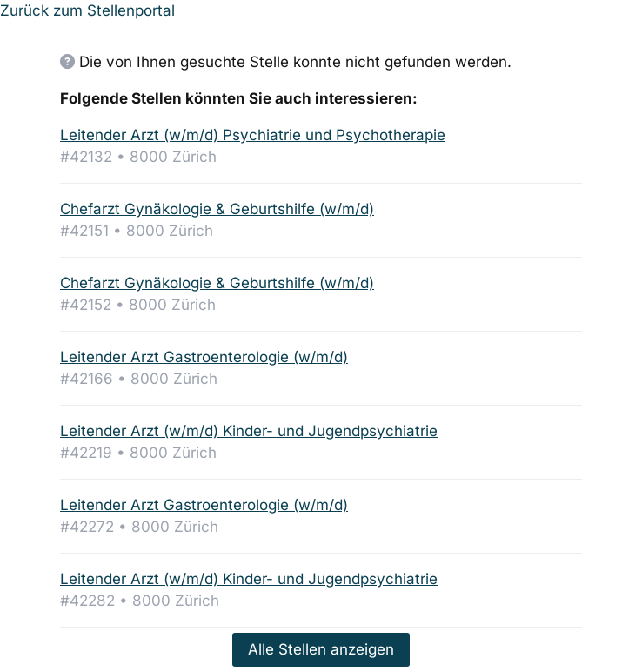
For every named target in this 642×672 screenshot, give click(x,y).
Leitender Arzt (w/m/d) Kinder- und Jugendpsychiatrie (249, 431)
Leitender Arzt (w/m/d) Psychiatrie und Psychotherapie (253, 135)
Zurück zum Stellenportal (87, 10)
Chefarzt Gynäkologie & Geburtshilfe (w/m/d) (217, 209)
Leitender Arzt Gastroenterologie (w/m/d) (204, 357)
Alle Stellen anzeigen (321, 649)
